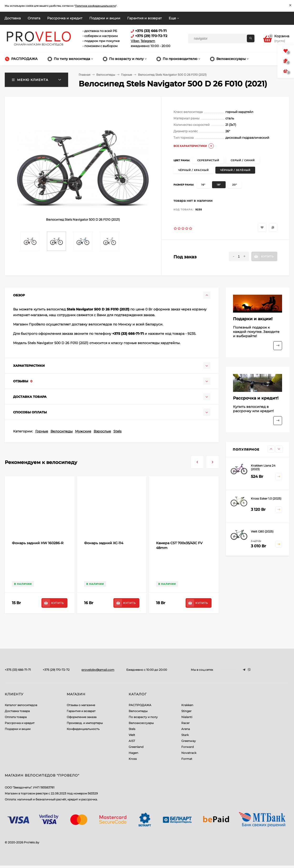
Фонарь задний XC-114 (104, 543)
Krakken (187, 705)
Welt (132, 735)
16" (203, 185)
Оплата (34, 18)
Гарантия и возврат (144, 18)
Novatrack (189, 753)
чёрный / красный (193, 170)
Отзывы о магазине (81, 705)
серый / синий (243, 160)
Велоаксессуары (141, 723)
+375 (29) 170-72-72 (56, 670)
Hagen (133, 753)
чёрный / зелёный (235, 170)
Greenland (136, 747)
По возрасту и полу (143, 717)
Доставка (13, 18)
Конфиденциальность (83, 729)
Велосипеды (62, 431)
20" (235, 185)
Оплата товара (16, 717)
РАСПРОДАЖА (140, 705)
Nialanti (187, 717)
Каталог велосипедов (21, 705)
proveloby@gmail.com (98, 670)
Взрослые (102, 431)
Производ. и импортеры (85, 723)
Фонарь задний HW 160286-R (38, 543)
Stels (117, 431)
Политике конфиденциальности (95, 6)
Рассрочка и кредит (65, 18)
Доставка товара (17, 711)
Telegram (148, 41)
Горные (42, 431)
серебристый (208, 160)
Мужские (83, 431)
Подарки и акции (105, 18)
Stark (185, 735)
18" (219, 185)
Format (187, 759)
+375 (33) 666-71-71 (18, 670)
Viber (135, 41)
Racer (185, 723)
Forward (188, 747)
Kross (133, 759)
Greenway (189, 741)
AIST (132, 741)
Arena (186, 729)
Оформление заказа (82, 717)
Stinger (186, 711)
